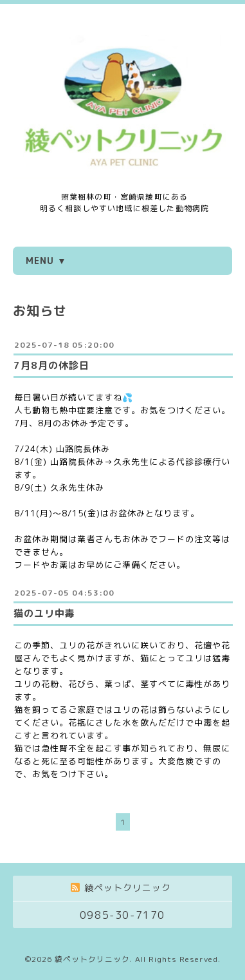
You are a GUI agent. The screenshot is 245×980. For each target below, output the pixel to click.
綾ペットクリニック (92, 959)
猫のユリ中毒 (44, 613)
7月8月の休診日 (51, 365)
